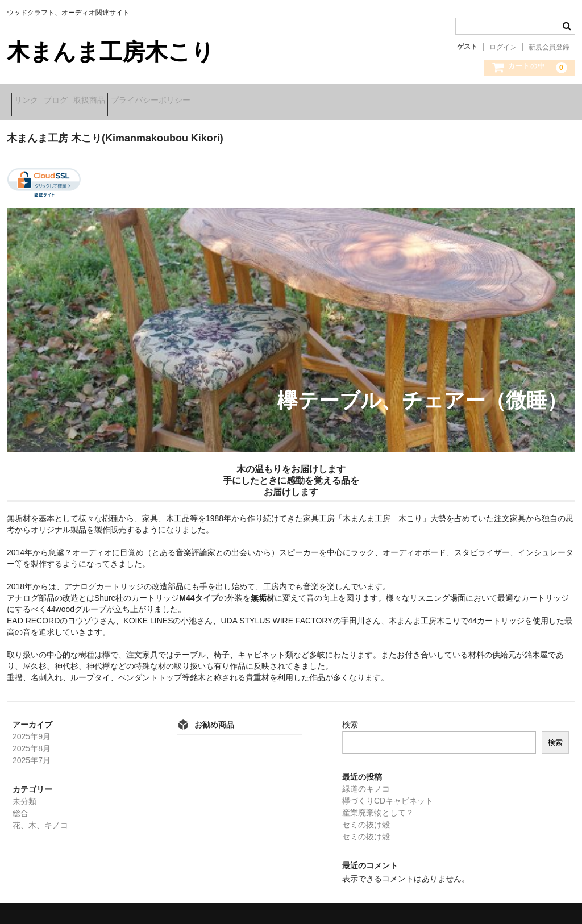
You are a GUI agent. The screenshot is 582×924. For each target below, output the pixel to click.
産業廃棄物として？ (378, 805)
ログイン (503, 47)
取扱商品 (129, 101)
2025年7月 (32, 753)
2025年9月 (32, 729)
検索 (350, 717)
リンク (31, 101)
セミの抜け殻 (366, 817)
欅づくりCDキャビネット (388, 793)
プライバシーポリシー (208, 101)
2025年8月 (32, 741)
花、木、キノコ (40, 818)
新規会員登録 (549, 47)
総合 (20, 806)
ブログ (78, 101)
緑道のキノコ (366, 781)
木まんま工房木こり (111, 52)
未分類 (24, 794)
